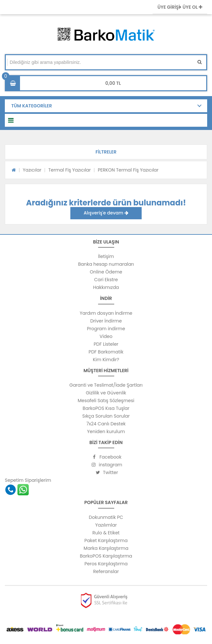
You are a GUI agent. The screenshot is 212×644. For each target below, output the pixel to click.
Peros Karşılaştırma (106, 564)
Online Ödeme (106, 272)
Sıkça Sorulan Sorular (106, 416)
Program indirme (106, 329)
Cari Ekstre (106, 280)
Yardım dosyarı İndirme (106, 313)
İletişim (106, 256)
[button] (106, 152)
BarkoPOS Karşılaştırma (106, 556)
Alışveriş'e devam (106, 213)
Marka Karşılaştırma (106, 548)
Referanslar (106, 571)
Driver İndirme (106, 321)
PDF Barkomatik (106, 352)
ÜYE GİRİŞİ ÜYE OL (180, 7)
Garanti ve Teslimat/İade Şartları (106, 385)
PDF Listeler (106, 344)
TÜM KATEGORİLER (32, 106)
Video (106, 336)
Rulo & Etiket (106, 533)
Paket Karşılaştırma (106, 540)
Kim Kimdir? (106, 360)
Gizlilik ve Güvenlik (106, 393)
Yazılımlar (106, 525)
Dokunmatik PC (106, 517)
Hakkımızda (106, 287)
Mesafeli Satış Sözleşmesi (106, 401)
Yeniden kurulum (106, 431)
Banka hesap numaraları (106, 264)
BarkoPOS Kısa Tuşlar (106, 408)
